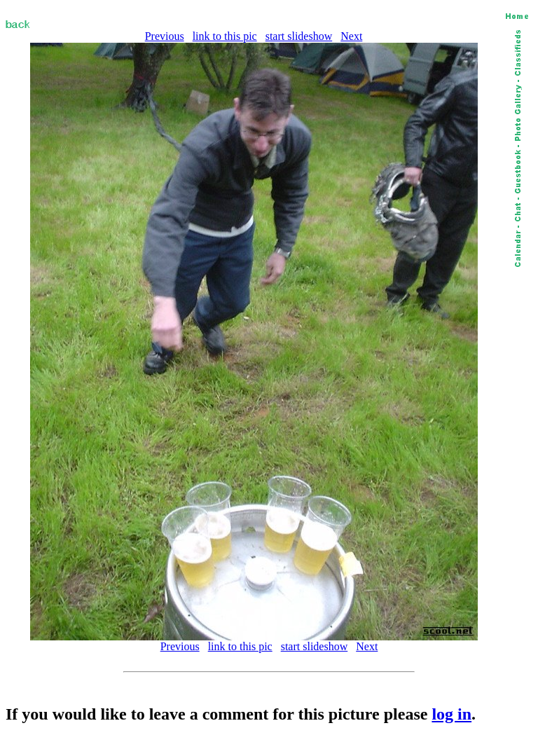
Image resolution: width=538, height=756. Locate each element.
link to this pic (225, 36)
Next (351, 36)
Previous (165, 36)
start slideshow (299, 36)
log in (451, 714)
